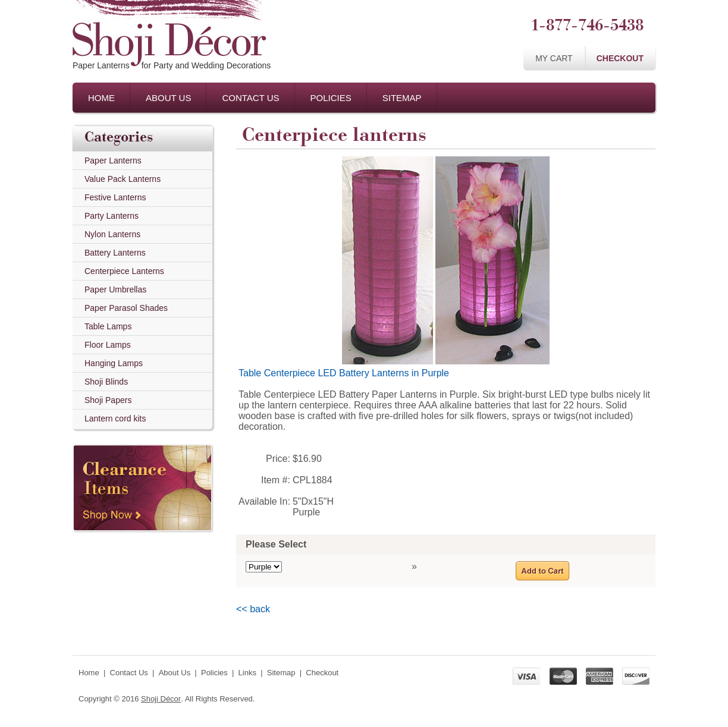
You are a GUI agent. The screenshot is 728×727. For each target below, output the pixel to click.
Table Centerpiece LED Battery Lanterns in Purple (344, 373)
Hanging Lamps (114, 363)
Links (247, 673)
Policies (331, 98)
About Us (168, 98)
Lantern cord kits (115, 418)
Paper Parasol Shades (126, 308)
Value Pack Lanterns (123, 179)
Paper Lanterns (113, 160)
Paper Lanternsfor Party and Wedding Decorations (172, 65)
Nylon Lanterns (112, 234)
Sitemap (402, 98)
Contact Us (250, 98)
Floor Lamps (108, 345)
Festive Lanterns (115, 197)
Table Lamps (108, 326)
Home (101, 98)
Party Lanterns (112, 216)
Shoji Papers (108, 400)
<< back (253, 609)
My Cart (554, 58)
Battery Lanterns (115, 253)
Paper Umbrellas (115, 289)
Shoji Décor (161, 699)
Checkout (620, 58)
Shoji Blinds (106, 382)
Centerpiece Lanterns (124, 271)
